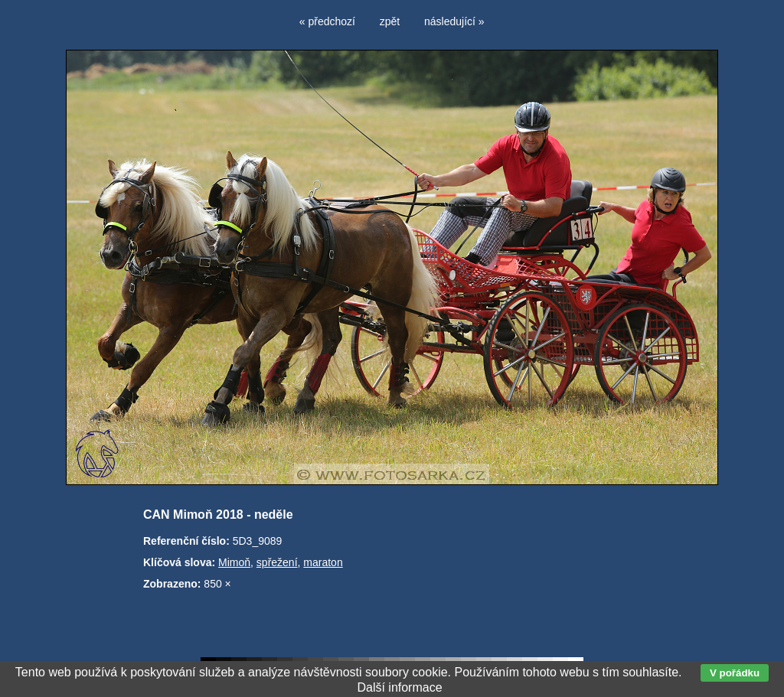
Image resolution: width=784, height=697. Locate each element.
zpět (390, 21)
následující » (454, 21)
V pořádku (735, 673)
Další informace (399, 687)
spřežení (277, 562)
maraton (323, 562)
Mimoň (234, 562)
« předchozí (327, 21)
